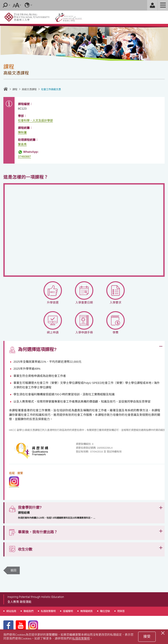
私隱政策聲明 (48, 611)
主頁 (6, 89)
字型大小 (16, 5)
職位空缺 (105, 611)
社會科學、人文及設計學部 (35, 120)
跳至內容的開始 (0, 0)
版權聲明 (68, 611)
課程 (15, 89)
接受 (147, 636)
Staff (152, 5)
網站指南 (11, 611)
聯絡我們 (28, 611)
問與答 (121, 611)
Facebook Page (8, 625)
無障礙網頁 (86, 611)
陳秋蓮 (22, 132)
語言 (27, 5)
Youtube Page (21, 625)
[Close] (164, 632)
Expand (161, 346)
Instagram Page (33, 625)
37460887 (24, 156)
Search (5, 5)
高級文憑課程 (29, 89)
